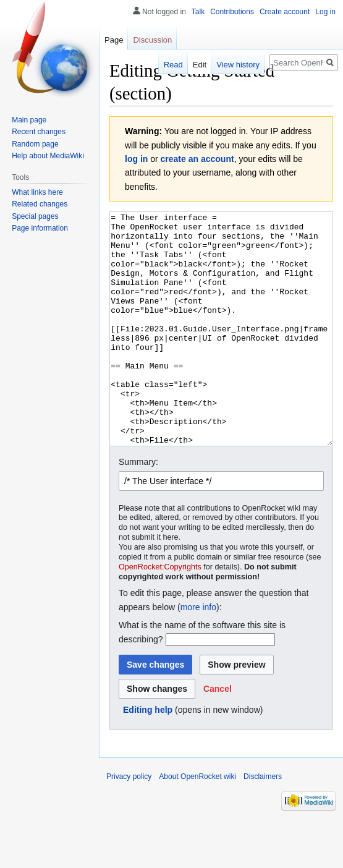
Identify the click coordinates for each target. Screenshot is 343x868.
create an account (197, 159)
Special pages (35, 216)
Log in (325, 12)
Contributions (232, 12)
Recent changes (39, 132)
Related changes (40, 204)
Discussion (152, 40)
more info (198, 653)
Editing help (148, 756)
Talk (198, 12)
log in (136, 159)
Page (114, 40)
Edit (200, 65)
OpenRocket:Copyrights (160, 613)
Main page (29, 120)
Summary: (138, 508)
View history (238, 65)
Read (173, 65)
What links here (37, 192)
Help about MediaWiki (48, 156)
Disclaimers (263, 823)
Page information (40, 228)
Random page (35, 144)
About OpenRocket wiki (197, 823)
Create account (285, 12)
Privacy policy (129, 823)
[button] (218, 735)
